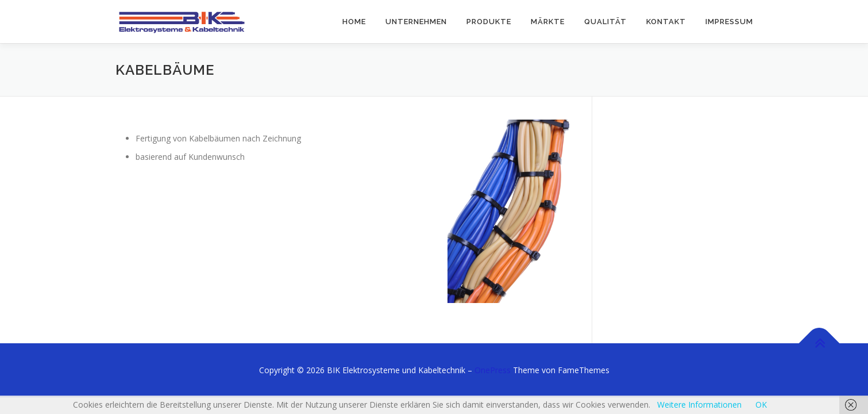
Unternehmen (416, 22)
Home (354, 22)
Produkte (489, 22)
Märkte (548, 22)
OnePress (493, 370)
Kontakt (666, 22)
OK (761, 405)
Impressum (729, 22)
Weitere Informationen (699, 405)
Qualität (605, 22)
